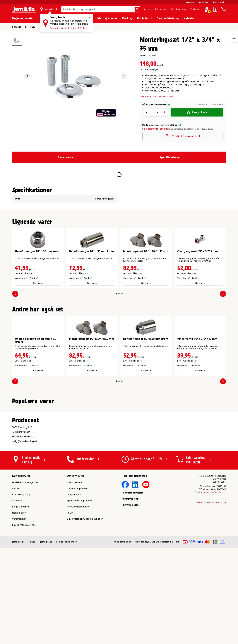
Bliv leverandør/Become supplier (85, 593)
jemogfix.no (46, 616)
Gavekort (191, 2)
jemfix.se (32, 616)
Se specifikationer (163, 96)
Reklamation (19, 587)
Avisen (148, 9)
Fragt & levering (21, 581)
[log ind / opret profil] (207, 9)
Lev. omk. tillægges (149, 69)
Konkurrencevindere (78, 581)
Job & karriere (179, 9)
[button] (116, 294)
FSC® (70, 587)
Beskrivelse (65, 157)
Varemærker (19, 593)
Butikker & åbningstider (25, 556)
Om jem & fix (74, 569)
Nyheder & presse (77, 563)
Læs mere (145, 96)
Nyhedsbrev (204, 2)
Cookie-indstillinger (66, 616)
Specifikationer (170, 157)
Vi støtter (195, 9)
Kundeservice (220, 2)
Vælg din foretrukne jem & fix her (69, 28)
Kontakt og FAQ (21, 569)
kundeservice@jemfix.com (213, 566)
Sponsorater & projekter (80, 575)
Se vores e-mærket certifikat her (211, 577)
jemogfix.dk (18, 616)
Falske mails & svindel (24, 599)
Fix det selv (161, 9)
